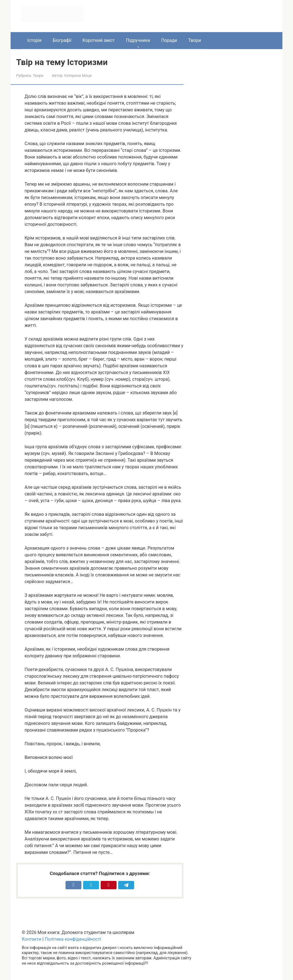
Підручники (138, 40)
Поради (169, 40)
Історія (34, 40)
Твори (194, 40)
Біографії (62, 40)
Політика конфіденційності (73, 939)
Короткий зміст (99, 40)
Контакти (32, 939)
